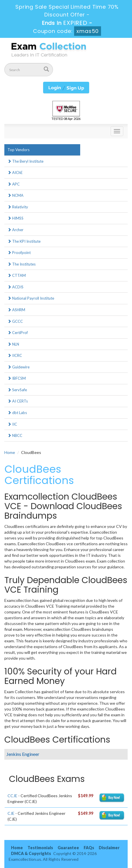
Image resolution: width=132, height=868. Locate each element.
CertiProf (18, 333)
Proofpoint (19, 253)
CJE (11, 813)
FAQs (89, 848)
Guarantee (68, 848)
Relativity (18, 207)
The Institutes (22, 264)
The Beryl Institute (25, 161)
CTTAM (17, 275)
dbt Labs (17, 413)
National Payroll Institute (31, 298)
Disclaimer (109, 848)
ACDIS (15, 287)
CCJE (12, 796)
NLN (13, 344)
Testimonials (40, 848)
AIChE (15, 173)
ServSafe (17, 390)
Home (10, 452)
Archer (15, 230)
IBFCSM (17, 378)
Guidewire (19, 367)
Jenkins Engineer (23, 754)
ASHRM (16, 310)
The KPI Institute (24, 241)
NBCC (15, 435)
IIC (12, 424)
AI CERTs (18, 401)
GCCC (15, 321)
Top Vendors (19, 150)
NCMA (15, 195)
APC (14, 184)
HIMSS (15, 218)
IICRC (15, 355)
